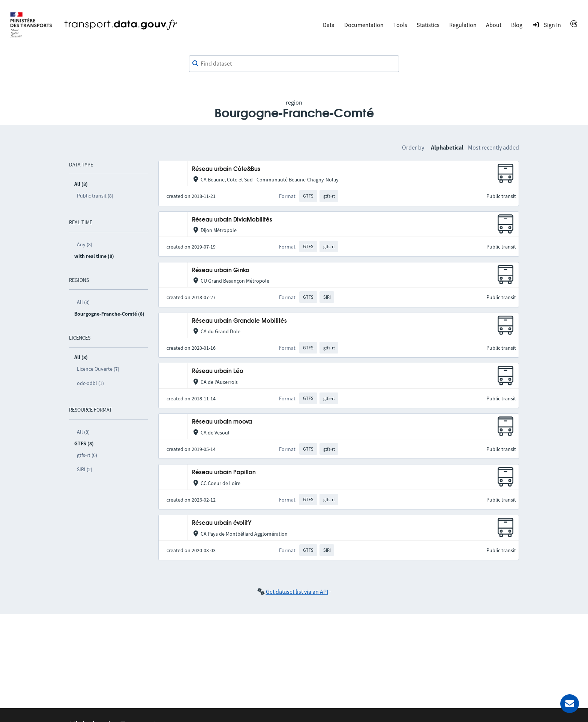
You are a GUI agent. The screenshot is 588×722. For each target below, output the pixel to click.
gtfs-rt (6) (87, 455)
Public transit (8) (95, 196)
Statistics (428, 25)
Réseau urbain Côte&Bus (226, 169)
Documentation (364, 25)
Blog (517, 25)
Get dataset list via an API (297, 592)
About (494, 25)
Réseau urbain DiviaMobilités (232, 220)
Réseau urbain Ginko (221, 270)
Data (329, 25)
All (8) (83, 302)
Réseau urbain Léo (218, 371)
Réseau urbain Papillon (224, 473)
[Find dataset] (294, 64)
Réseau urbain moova (222, 422)
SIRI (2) (85, 469)
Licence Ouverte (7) (98, 369)
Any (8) (85, 244)
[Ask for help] (570, 704)
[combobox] (294, 64)
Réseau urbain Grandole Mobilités (239, 321)
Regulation (463, 25)
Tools (400, 25)
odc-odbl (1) (90, 383)
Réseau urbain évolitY (222, 523)
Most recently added (493, 147)
